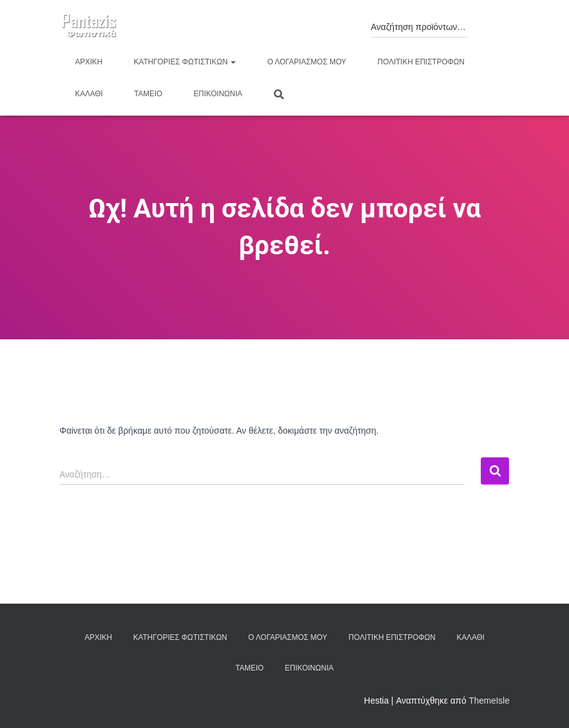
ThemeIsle (489, 701)
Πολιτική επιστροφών (421, 62)
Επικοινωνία (218, 94)
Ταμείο (148, 94)
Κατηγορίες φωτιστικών (185, 62)
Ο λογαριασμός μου (306, 62)
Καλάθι (89, 94)
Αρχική (89, 62)
